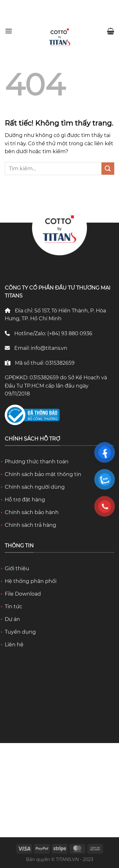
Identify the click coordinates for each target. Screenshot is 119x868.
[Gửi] (108, 169)
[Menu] (9, 31)
